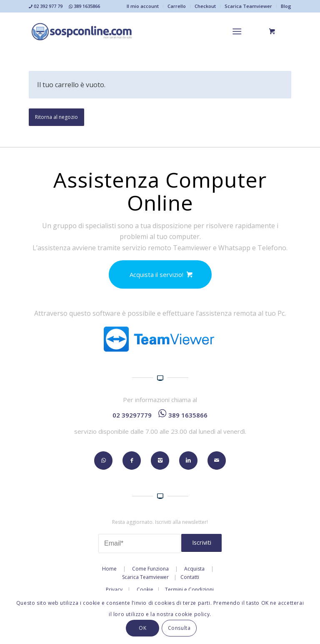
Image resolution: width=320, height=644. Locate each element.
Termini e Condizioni (189, 590)
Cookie (145, 590)
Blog (286, 6)
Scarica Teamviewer (248, 6)
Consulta (179, 628)
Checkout (205, 6)
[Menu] (237, 31)
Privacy (114, 590)
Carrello (177, 6)
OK (142, 628)
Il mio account (143, 6)
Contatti (190, 577)
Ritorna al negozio (56, 117)
